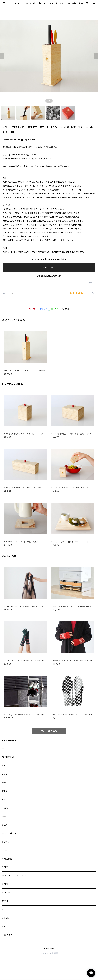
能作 (4, 782)
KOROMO (7, 893)
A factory (7, 918)
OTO (5, 791)
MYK (4, 816)
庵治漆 (5, 901)
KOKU (5, 884)
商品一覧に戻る (49, 731)
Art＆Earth (7, 859)
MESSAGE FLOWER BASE (15, 876)
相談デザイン (8, 935)
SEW (5, 825)
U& (4, 749)
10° (4, 910)
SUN (4, 850)
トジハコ (6, 842)
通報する (92, 283)
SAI (4, 766)
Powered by (49, 953)
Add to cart (49, 268)
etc (4, 927)
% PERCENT (8, 757)
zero (5, 774)
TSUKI (5, 808)
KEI (4, 799)
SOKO (5, 867)
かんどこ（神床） (9, 833)
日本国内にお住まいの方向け (49, 276)
